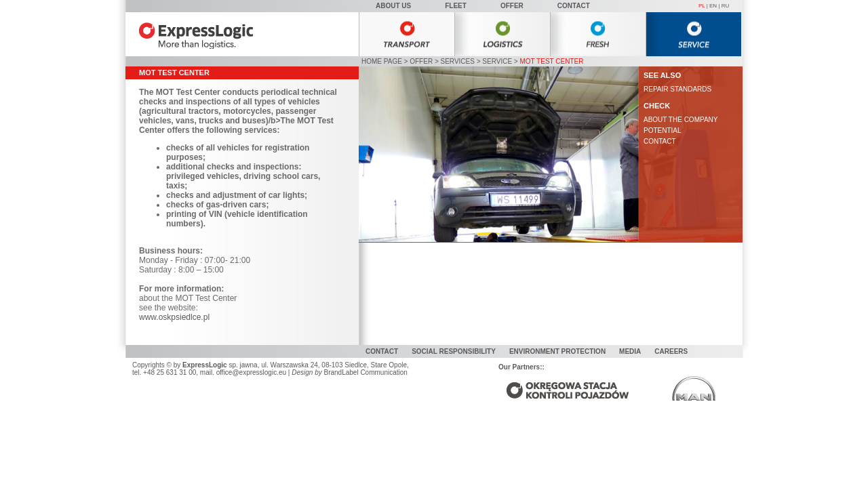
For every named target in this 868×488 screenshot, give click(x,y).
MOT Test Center (551, 61)
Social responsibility (454, 351)
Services (458, 61)
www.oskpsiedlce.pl (174, 317)
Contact (574, 6)
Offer (512, 6)
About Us (393, 6)
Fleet (456, 6)
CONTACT (660, 141)
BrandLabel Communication (365, 372)
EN (713, 6)
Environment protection (557, 351)
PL (702, 6)
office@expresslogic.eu (251, 372)
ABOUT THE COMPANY (680, 120)
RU (726, 6)
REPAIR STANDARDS (677, 89)
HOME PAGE (382, 61)
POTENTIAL (663, 130)
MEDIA (630, 351)
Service (497, 61)
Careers (671, 351)
